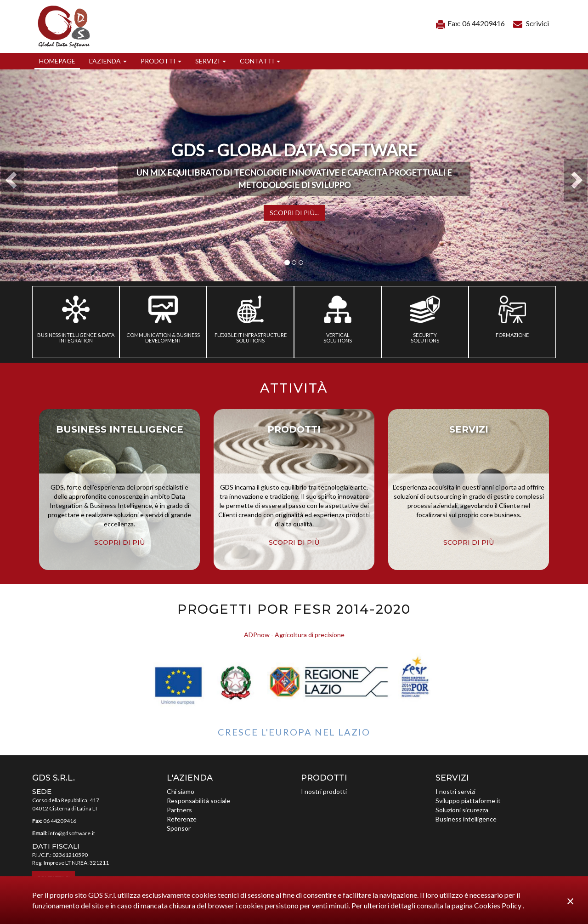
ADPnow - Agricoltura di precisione (294, 635)
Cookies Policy (498, 905)
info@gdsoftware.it (72, 833)
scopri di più (119, 542)
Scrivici (531, 23)
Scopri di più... (294, 213)
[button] (108, 61)
